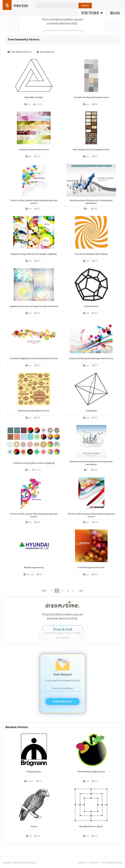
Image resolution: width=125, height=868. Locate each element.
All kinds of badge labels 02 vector (34, 411)
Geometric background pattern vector (91, 97)
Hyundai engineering (34, 568)
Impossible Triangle (34, 97)
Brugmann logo (34, 772)
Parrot (34, 827)
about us (82, 863)
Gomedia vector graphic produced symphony (34, 463)
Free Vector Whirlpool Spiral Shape (91, 254)
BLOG (115, 13)
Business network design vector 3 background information (91, 202)
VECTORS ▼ (92, 13)
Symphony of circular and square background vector (34, 306)
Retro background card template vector (91, 150)
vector (21, 5)
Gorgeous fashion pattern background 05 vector (91, 358)
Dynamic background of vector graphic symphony (34, 254)
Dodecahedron (91, 306)
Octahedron (91, 411)
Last (81, 591)
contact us (94, 863)
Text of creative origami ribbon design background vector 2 (34, 515)
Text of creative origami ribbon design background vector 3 (34, 202)
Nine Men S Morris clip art (91, 827)
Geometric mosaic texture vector (34, 150)
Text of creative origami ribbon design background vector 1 (91, 515)
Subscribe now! (62, 701)
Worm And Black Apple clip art (91, 772)
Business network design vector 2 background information (91, 463)
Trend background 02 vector (91, 568)
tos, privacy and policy (112, 863)
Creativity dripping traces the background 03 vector (34, 358)
